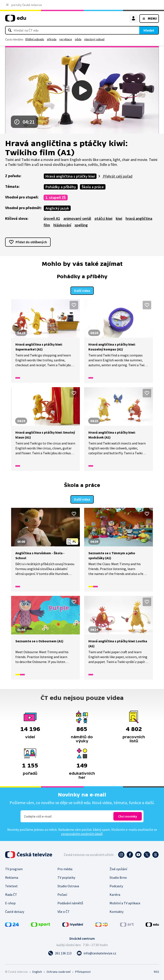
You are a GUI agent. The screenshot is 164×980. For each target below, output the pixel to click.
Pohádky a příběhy (61, 187)
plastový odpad (94, 39)
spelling (81, 225)
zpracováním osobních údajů (82, 833)
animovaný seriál (77, 218)
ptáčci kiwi (103, 218)
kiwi (119, 218)
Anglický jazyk (57, 208)
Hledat (149, 30)
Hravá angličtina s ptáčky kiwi (70, 176)
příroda (52, 39)
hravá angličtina (139, 218)
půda (78, 39)
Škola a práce (93, 187)
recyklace (66, 39)
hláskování (62, 225)
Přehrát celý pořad (117, 176)
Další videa (82, 290)
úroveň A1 (52, 218)
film (47, 225)
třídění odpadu (35, 39)
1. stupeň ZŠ (56, 198)
